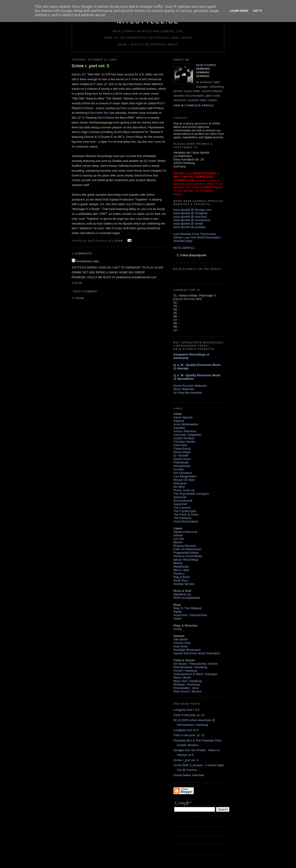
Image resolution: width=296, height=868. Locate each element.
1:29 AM (117, 241)
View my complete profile (194, 106)
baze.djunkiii (206, 65)
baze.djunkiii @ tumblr (188, 224)
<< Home (78, 298)
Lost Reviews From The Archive (195, 234)
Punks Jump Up (184, 490)
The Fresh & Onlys (186, 514)
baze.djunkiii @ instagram (191, 213)
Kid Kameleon (183, 473)
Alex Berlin (181, 639)
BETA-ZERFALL (184, 248)
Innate (178, 629)
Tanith (177, 619)
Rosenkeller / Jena (186, 688)
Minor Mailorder (184, 389)
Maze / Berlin (182, 678)
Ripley (178, 612)
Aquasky (179, 428)
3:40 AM (77, 283)
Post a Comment (85, 292)
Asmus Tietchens (185, 431)
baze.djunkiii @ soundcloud (192, 220)
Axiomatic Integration (187, 435)
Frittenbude (181, 462)
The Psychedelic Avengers (191, 494)
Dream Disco (182, 459)
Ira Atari (179, 469)
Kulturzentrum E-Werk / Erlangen (196, 674)
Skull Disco (181, 580)
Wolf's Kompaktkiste (187, 598)
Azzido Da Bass (184, 438)
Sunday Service (184, 584)
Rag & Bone (182, 577)
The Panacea (182, 518)
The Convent (182, 508)
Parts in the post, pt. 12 (189, 735)
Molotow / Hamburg (187, 684)
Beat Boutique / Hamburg (190, 667)
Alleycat (179, 421)
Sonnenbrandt (183, 501)
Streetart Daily (183, 241)
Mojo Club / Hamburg (188, 681)
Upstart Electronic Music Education (197, 653)
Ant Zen (179, 539)
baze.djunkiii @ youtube (189, 227)
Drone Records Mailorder (190, 386)
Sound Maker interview (189, 775)
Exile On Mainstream (187, 549)
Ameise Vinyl (182, 643)
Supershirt (180, 504)
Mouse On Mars (184, 480)
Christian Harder (184, 442)
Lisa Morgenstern (185, 476)
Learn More (239, 11)
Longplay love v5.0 (186, 730)
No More (179, 487)
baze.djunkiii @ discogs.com (192, 210)
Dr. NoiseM (181, 456)
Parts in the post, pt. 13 (189, 715)
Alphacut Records (185, 532)
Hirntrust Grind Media (188, 556)
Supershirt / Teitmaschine (190, 615)
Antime (178, 535)
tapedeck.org (182, 594)
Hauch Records (185, 299)
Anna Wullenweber (186, 424)
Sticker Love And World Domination (197, 237)
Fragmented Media (186, 553)
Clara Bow (180, 445)
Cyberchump (182, 449)
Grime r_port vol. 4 (186, 760)
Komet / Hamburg (185, 671)
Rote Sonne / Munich (187, 691)
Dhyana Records (185, 546)
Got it (258, 11)
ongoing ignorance (196, 123)
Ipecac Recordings (186, 560)
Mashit (178, 563)
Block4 (178, 542)
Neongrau (180, 483)
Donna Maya (182, 452)
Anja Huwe (181, 646)
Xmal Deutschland (186, 521)
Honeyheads (182, 466)
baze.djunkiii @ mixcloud (190, 217)
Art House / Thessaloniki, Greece (196, 664)
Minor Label (181, 570)
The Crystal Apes (185, 511)
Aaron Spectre (183, 417)
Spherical (180, 497)
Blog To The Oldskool (188, 608)
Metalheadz (181, 567)
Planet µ (179, 573)
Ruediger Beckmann (187, 650)
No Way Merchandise (188, 393)
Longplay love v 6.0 (186, 710)
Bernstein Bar (100, 113)
